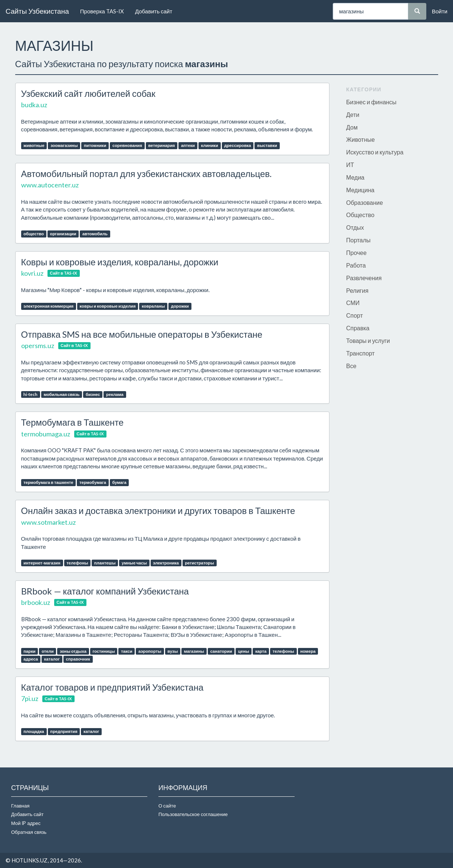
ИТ (350, 165)
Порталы (358, 240)
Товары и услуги (368, 340)
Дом (352, 127)
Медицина (360, 190)
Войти (440, 11)
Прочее (356, 253)
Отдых (355, 227)
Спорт (354, 315)
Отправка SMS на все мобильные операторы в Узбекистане (142, 334)
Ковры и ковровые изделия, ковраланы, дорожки (120, 262)
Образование (365, 202)
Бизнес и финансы (371, 102)
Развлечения (364, 278)
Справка (358, 328)
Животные (360, 139)
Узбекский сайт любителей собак (88, 93)
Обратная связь (29, 832)
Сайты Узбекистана (37, 11)
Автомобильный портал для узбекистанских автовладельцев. (146, 173)
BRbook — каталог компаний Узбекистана (105, 591)
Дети (353, 114)
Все (351, 366)
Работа (356, 265)
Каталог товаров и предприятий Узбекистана (112, 687)
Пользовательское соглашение (193, 814)
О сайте (167, 806)
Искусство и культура (375, 152)
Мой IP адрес (26, 823)
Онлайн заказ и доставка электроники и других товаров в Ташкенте (158, 510)
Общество (360, 215)
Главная (20, 806)
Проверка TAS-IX (102, 11)
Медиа (355, 177)
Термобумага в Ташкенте (73, 422)
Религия (357, 290)
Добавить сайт (154, 11)
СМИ (353, 303)
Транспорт (360, 353)
